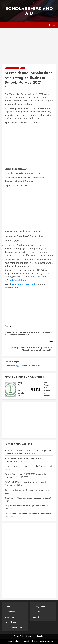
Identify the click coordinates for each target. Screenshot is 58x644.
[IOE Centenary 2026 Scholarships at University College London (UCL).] (36, 389)
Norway (23, 68)
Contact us (37, 612)
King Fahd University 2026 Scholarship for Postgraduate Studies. (24, 392)
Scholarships (10, 612)
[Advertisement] (29, 48)
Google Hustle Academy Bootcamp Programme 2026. (28, 490)
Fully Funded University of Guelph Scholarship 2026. (27, 506)
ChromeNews (36, 641)
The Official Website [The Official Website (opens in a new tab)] (23, 284)
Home (7, 607)
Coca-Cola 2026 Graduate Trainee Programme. (25, 498)
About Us (36, 617)
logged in (20, 366)
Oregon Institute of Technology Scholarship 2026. (26, 466)
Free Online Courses (13, 627)
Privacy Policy (39, 607)
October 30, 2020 (11, 87)
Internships (10, 617)
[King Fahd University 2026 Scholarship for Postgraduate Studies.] (10, 389)
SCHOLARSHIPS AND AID (29, 11)
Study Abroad (11, 622)
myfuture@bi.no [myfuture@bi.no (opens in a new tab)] (18, 280)
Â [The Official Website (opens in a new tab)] (35, 284)
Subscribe (54, 25)
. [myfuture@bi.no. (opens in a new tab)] (27, 280)
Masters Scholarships (12, 68)
